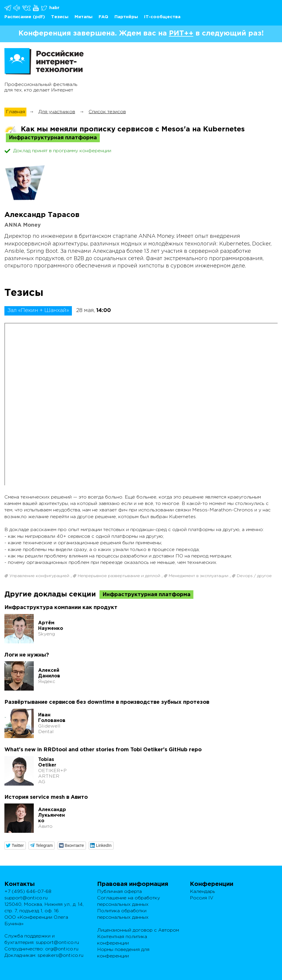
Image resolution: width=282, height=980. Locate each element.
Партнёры (126, 17)
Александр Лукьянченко (52, 815)
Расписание (18, 17)
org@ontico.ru (62, 949)
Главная (15, 112)
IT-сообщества (162, 17)
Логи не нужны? (27, 655)
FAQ (103, 17)
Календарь (202, 892)
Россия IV (202, 898)
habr (54, 8)
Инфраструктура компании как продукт (61, 608)
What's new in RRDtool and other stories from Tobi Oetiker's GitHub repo (103, 750)
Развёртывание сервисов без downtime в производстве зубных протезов (107, 702)
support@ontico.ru (26, 898)
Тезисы (60, 17)
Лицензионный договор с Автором (138, 930)
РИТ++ (181, 33)
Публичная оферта (119, 892)
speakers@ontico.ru (60, 956)
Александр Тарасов (42, 215)
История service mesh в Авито (46, 797)
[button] (15, 846)
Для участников (57, 112)
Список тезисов (107, 112)
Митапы (83, 17)
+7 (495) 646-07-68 (28, 892)
